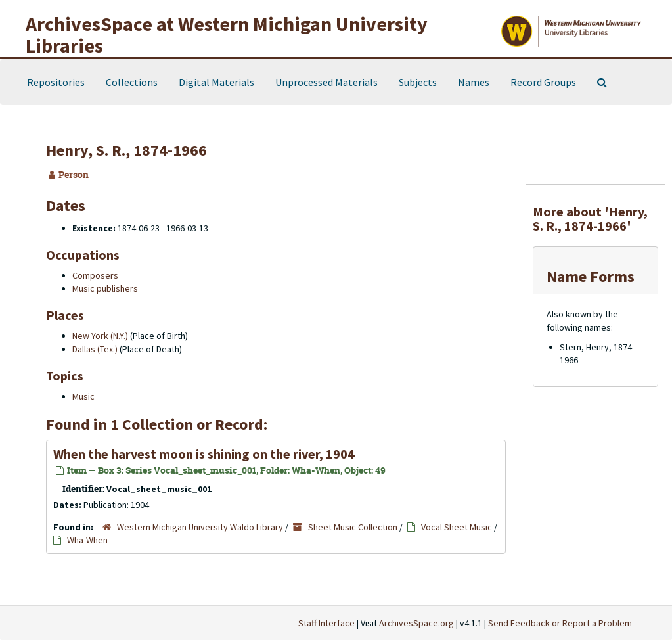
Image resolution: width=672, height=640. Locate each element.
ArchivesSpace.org (416, 623)
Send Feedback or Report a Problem (560, 623)
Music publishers (105, 288)
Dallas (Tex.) (95, 349)
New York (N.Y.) (100, 336)
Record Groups (543, 82)
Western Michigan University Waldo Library (200, 527)
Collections (132, 82)
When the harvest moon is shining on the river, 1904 (204, 454)
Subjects (418, 82)
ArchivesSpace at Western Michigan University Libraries (227, 34)
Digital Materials (216, 82)
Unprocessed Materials (326, 82)
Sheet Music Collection (353, 527)
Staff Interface (326, 623)
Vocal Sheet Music (457, 527)
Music (83, 396)
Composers (95, 275)
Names (474, 82)
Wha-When (87, 540)
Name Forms (591, 276)
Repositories (56, 82)
